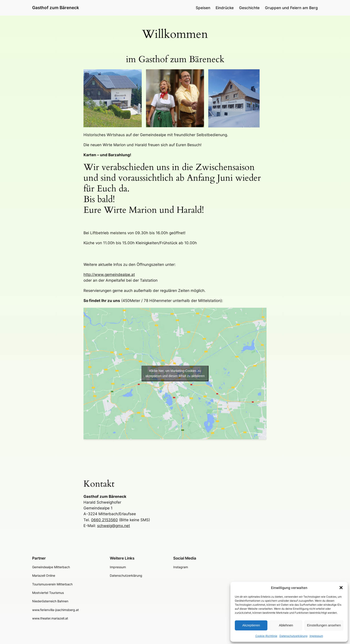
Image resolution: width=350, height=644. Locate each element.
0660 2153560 (104, 520)
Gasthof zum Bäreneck (56, 8)
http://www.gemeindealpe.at (109, 275)
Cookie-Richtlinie (266, 636)
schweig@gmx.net (114, 526)
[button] (341, 588)
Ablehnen (286, 625)
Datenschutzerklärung (293, 636)
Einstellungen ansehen (324, 625)
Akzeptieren (251, 625)
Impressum (316, 636)
